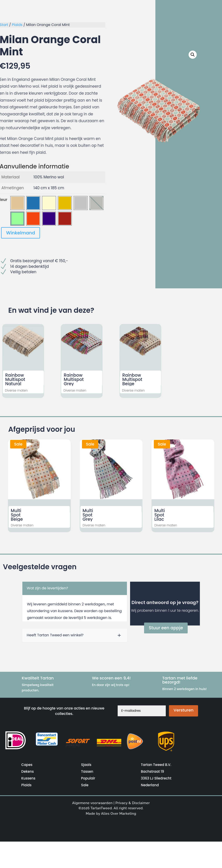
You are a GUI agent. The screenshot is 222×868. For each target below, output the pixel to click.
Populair (88, 778)
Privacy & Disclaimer (133, 803)
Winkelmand (21, 233)
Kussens (28, 778)
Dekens (27, 771)
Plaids (17, 25)
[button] (193, 54)
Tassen (87, 771)
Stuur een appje (166, 628)
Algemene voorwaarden (92, 803)
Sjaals (86, 765)
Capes (27, 765)
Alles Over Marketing (119, 814)
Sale (85, 785)
